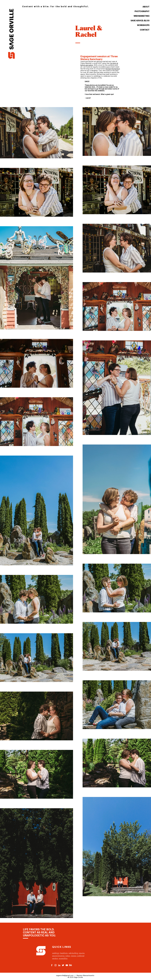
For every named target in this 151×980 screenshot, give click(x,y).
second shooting (58, 956)
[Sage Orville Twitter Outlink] (63, 965)
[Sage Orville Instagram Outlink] (55, 965)
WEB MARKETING (142, 16)
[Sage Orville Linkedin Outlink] (59, 965)
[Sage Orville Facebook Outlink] (52, 965)
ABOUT (146, 7)
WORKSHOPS (143, 25)
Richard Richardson (113, 69)
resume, (82, 953)
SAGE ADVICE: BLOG (140, 21)
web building (73, 953)
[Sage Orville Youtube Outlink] (67, 965)
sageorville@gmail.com (65, 976)
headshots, (64, 953)
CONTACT (145, 30)
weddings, (56, 953)
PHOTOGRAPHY (142, 11)
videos (68, 956)
